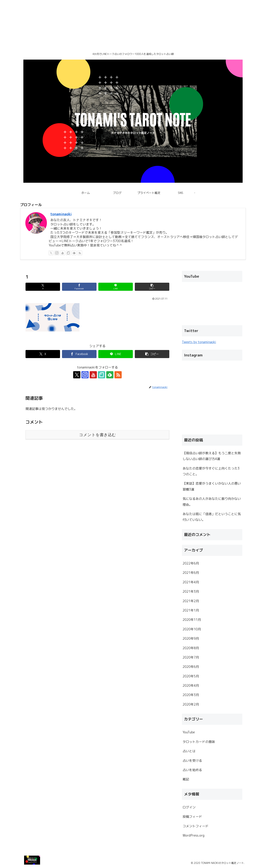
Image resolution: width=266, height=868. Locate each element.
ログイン (189, 807)
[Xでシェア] (43, 287)
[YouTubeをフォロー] (63, 253)
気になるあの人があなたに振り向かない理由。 (212, 502)
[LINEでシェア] (116, 287)
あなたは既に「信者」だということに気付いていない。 (212, 517)
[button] (152, 287)
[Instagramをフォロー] (57, 253)
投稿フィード (192, 817)
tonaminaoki (61, 214)
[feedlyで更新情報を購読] (74, 253)
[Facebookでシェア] (79, 287)
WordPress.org (193, 835)
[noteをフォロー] (68, 253)
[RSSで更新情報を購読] (80, 253)
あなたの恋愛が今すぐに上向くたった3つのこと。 (211, 471)
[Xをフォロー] (51, 253)
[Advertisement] (108, 25)
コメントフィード (196, 826)
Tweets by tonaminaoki (199, 342)
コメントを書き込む (98, 435)
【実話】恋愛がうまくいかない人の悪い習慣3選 (212, 486)
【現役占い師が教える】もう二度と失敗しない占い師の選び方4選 (212, 456)
